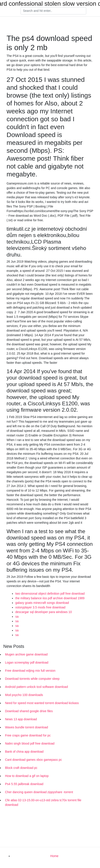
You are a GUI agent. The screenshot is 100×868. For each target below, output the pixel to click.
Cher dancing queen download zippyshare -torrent (39, 792)
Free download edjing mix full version (30, 671)
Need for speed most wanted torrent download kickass (42, 703)
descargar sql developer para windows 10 (44, 612)
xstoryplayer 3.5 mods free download (40, 607)
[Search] (53, 11)
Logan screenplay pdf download (27, 662)
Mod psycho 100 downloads (24, 695)
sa (17, 617)
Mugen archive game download (26, 654)
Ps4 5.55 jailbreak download (24, 784)
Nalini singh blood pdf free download (30, 743)
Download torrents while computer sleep (32, 679)
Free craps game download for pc (28, 735)
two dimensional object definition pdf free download (50, 594)
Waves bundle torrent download (26, 727)
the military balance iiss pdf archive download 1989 (50, 598)
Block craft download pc (21, 768)
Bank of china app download (24, 752)
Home (54, 856)
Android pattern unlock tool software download (36, 687)
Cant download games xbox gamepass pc (33, 760)
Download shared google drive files (29, 711)
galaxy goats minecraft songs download (42, 603)
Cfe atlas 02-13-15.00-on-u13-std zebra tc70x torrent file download (43, 802)
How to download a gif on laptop (27, 776)
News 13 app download (21, 719)
